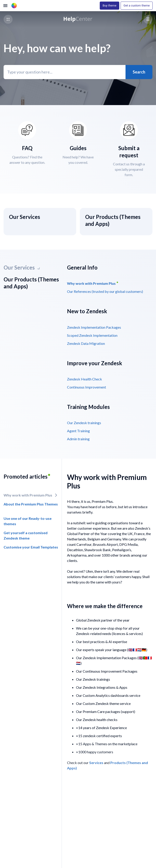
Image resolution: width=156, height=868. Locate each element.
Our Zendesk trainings (84, 423)
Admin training (78, 439)
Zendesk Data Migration (86, 343)
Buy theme (109, 5)
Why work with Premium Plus (92, 283)
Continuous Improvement (87, 387)
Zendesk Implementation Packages (94, 327)
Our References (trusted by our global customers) (105, 291)
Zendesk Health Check (84, 379)
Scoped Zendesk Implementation (92, 335)
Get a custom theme (137, 5)
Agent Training (78, 431)
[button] (8, 19)
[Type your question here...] (78, 72)
